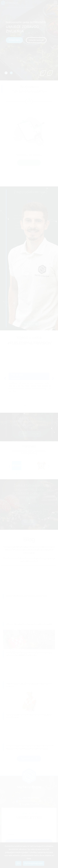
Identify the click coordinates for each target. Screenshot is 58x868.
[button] (36, 40)
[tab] (6, 73)
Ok (18, 863)
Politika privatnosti (34, 863)
